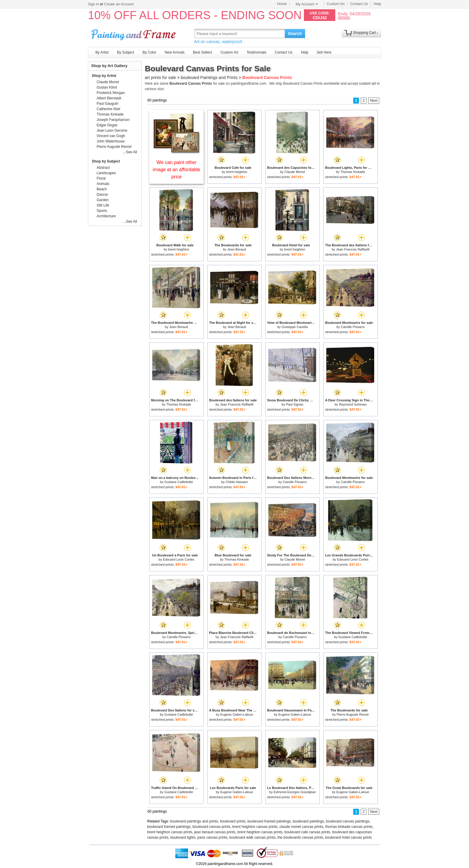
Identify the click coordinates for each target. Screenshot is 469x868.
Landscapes (106, 173)
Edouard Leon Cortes (179, 559)
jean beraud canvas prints (215, 832)
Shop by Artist (104, 76)
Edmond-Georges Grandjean (295, 792)
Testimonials (256, 52)
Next (374, 101)
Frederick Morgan (111, 93)
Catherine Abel (108, 109)
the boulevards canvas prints (300, 837)
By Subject (125, 52)
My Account (307, 4)
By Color (149, 52)
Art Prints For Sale (134, 33)
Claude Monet (295, 172)
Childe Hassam (237, 482)
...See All (130, 152)
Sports (102, 211)
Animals (103, 184)
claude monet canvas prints (301, 827)
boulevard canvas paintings (348, 821)
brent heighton (237, 172)
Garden (103, 200)
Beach (102, 189)
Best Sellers (202, 52)
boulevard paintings (308, 821)
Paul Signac (295, 404)
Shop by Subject (106, 161)
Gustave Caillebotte (179, 482)
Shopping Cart (364, 33)
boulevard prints (233, 821)
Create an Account (119, 4)
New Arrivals (175, 52)
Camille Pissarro (353, 327)
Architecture (106, 216)
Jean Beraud (237, 249)
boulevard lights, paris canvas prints (199, 837)
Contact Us (359, 4)
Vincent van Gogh (111, 136)
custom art (368, 84)
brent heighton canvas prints (255, 827)
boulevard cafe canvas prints (307, 832)
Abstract (103, 168)
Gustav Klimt (107, 87)
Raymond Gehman (353, 404)
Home (282, 4)
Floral (101, 178)
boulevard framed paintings (269, 821)
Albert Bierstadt (109, 98)
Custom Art (336, 4)
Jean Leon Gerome (112, 130)
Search (295, 34)
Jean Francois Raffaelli (353, 249)
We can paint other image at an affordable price (177, 170)
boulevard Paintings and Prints (209, 78)
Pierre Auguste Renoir (353, 714)
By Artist (102, 52)
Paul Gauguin (108, 104)
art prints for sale (160, 78)
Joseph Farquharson (113, 120)
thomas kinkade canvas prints (349, 827)
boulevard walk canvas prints (252, 837)
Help (377, 4)
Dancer (102, 195)
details (344, 17)
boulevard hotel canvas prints (348, 837)
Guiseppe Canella (295, 327)
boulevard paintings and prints (194, 821)
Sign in (93, 4)
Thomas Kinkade (353, 172)
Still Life (103, 205)
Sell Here (324, 52)
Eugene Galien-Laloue (237, 714)
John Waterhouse (111, 141)
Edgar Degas (107, 125)
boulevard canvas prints (211, 827)
